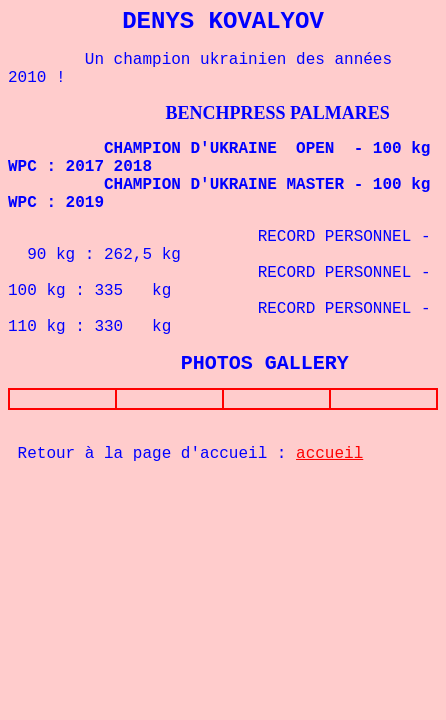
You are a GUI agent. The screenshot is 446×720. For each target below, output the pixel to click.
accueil (329, 458)
